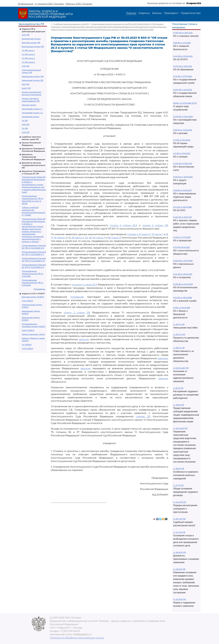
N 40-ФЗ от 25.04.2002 (183, 56)
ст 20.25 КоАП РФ (181, 368)
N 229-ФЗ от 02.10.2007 (183, 284)
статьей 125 (143, 417)
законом (84, 339)
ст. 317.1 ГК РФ (179, 335)
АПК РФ (26, 35)
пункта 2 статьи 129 (155, 225)
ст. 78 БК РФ (179, 405)
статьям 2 (133, 234)
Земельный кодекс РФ (33, 80)
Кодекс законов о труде (33, 334)
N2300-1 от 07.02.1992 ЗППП (185, 103)
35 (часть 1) (78, 238)
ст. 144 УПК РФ (180, 502)
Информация (26, 4)
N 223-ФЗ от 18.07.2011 (182, 217)
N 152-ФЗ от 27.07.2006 (183, 261)
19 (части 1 (60, 238)
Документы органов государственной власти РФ (34, 165)
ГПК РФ (25, 66)
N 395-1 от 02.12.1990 (182, 308)
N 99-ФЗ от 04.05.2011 (182, 190)
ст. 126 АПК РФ (179, 552)
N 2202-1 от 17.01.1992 (182, 237)
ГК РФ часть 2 (28, 54)
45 (86, 238)
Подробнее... (40, 289)
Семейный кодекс (30, 117)
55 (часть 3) (115, 238)
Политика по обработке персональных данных (77, 638)
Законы (157, 13)
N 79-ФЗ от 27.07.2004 (183, 76)
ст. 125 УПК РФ (179, 519)
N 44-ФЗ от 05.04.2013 (183, 274)
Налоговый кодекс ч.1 (32, 109)
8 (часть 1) (145, 234)
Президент (171, 13)
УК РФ (25, 128)
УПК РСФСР (27, 349)
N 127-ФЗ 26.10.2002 (181, 247)
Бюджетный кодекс (31, 39)
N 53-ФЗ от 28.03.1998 (182, 298)
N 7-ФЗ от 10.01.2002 (182, 140)
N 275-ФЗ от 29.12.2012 (183, 90)
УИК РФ (26, 124)
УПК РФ (26, 132)
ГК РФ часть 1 (28, 50)
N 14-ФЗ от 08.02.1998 (182, 207)
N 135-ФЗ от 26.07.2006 (183, 177)
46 (90, 238)
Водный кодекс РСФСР (33, 297)
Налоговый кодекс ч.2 (32, 113)
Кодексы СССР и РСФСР (33, 294)
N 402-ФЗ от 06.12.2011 (183, 164)
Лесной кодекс (29, 105)
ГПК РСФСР (27, 301)
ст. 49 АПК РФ (179, 569)
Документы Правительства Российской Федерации (33, 157)
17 (52, 238)
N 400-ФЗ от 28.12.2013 (183, 33)
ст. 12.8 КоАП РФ (180, 428)
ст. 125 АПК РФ (179, 599)
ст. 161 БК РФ (179, 469)
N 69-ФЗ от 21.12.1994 (182, 43)
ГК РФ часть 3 (28, 58)
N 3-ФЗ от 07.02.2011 (182, 153)
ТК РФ (25, 121)
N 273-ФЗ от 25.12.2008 (183, 117)
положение (77, 297)
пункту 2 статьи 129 (77, 313)
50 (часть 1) (99, 238)
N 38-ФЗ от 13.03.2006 (183, 130)
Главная (131, 13)
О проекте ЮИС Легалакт (49, 4)
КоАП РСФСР (28, 330)
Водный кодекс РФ (31, 43)
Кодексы (144, 13)
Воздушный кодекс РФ (33, 47)
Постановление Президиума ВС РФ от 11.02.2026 (32, 274)
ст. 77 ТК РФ (178, 485)
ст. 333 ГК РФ (179, 324)
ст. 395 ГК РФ (179, 348)
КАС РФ (25, 84)
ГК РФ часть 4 (28, 62)
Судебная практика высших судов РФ (71, 24)
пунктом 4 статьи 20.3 (84, 285)
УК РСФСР (27, 345)
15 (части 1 (157, 234)
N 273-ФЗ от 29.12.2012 (183, 66)
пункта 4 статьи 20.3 (123, 225)
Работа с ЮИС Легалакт (79, 4)
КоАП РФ (26, 88)
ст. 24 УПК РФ (179, 532)
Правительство (191, 13)
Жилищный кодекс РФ (33, 76)
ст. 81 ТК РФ (178, 388)
